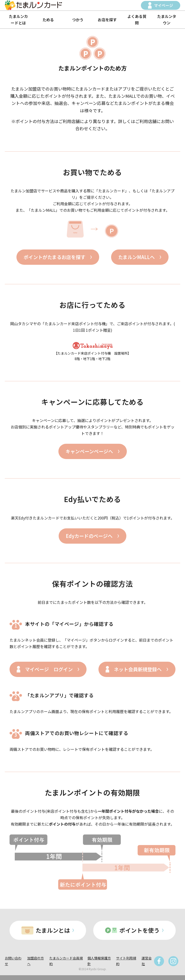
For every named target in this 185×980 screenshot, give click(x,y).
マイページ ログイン (49, 669)
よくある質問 (137, 19)
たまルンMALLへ (136, 257)
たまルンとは (53, 930)
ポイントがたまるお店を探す (54, 257)
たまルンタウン (167, 19)
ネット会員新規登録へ (138, 669)
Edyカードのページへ (89, 536)
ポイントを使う (139, 930)
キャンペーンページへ (89, 451)
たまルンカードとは (18, 19)
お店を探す (107, 20)
